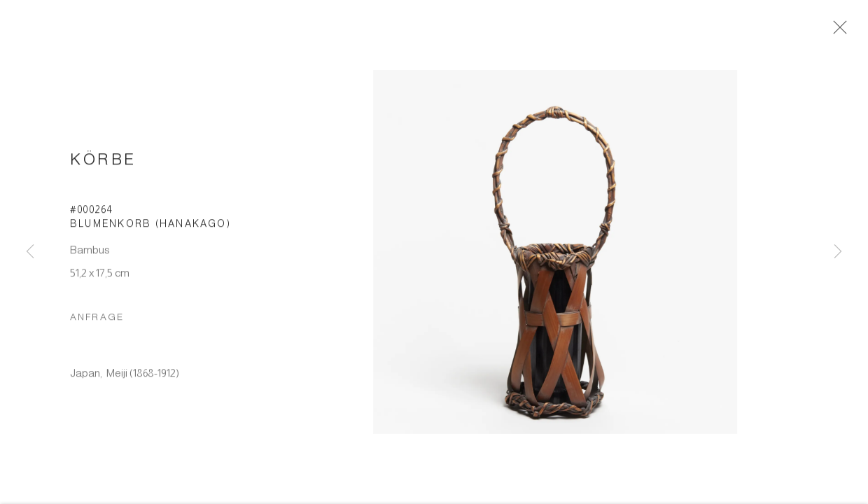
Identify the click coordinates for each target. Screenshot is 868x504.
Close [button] (838, 31)
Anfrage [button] (97, 321)
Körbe (103, 163)
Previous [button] (30, 252)
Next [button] (838, 252)
